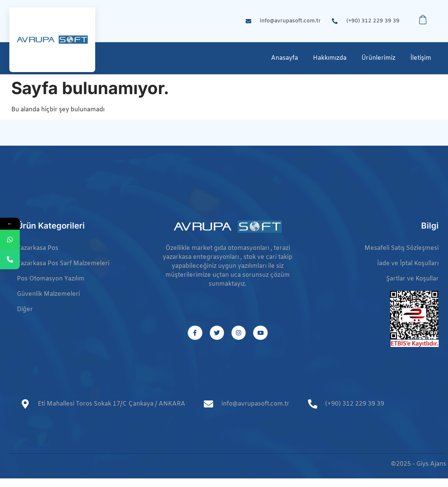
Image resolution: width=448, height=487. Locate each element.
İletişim (421, 58)
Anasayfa (284, 58)
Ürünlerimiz (378, 58)
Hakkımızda (330, 58)
